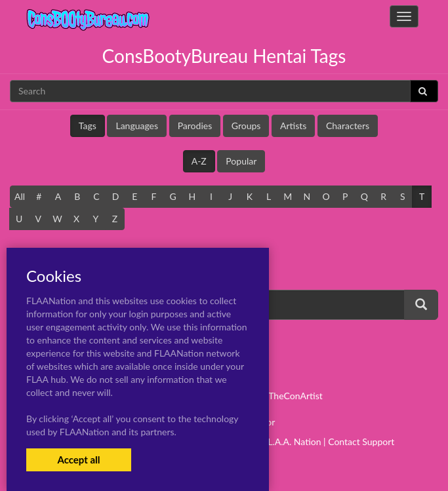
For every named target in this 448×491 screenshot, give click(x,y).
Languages (137, 126)
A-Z (199, 161)
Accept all (78, 460)
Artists (293, 126)
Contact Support (361, 442)
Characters (348, 126)
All (20, 196)
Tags (88, 126)
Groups (246, 126)
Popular (241, 161)
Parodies (195, 126)
